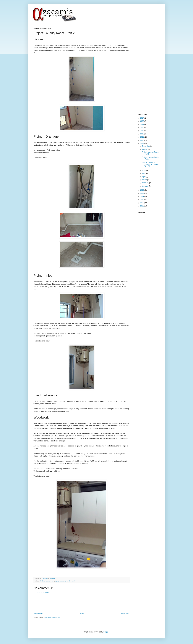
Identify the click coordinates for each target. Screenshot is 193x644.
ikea (44, 581)
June (144, 170)
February (146, 183)
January (145, 186)
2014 (142, 143)
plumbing (63, 581)
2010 (142, 200)
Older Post (125, 614)
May (144, 173)
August (145, 149)
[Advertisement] (83, 603)
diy (41, 581)
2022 (142, 124)
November (146, 146)
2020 (142, 128)
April (144, 177)
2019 (142, 131)
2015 (142, 140)
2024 (142, 118)
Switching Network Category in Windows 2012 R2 (150, 164)
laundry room (50, 581)
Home (82, 614)
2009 (142, 203)
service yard (71, 581)
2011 (142, 196)
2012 (142, 193)
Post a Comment (43, 593)
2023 (142, 121)
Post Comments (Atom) (52, 618)
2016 (142, 137)
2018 (142, 134)
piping (57, 581)
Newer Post (38, 614)
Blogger (106, 632)
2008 (142, 206)
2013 (142, 190)
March (145, 180)
